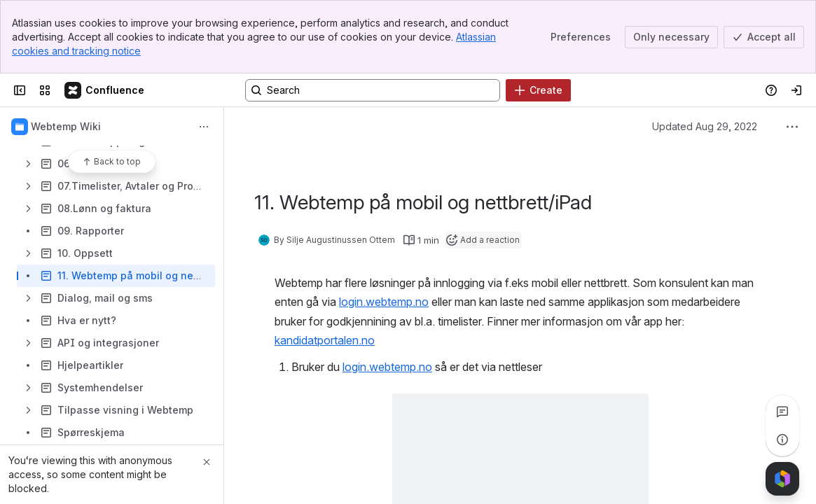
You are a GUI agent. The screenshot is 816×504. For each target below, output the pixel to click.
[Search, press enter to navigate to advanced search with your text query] (373, 90)
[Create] (538, 90)
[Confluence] (105, 90)
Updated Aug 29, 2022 (705, 126)
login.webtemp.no (384, 302)
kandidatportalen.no (325, 340)
